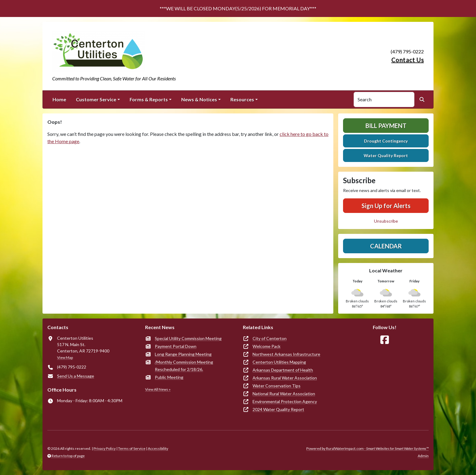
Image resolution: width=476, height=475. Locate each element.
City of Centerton (270, 338)
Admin (423, 456)
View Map (65, 357)
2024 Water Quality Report (278, 409)
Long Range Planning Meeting (183, 354)
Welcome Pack (267, 346)
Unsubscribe (386, 221)
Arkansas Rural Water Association (285, 378)
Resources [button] (242, 99)
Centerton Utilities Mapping (279, 362)
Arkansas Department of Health (283, 370)
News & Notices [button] (199, 99)
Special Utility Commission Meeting (188, 338)
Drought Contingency (386, 141)
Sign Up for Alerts (386, 206)
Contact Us (408, 60)
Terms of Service (132, 448)
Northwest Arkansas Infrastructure (286, 354)
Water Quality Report (386, 155)
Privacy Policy (105, 448)
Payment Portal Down (176, 346)
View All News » (158, 389)
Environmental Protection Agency (285, 401)
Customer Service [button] (96, 99)
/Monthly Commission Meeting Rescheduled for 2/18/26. (184, 366)
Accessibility (158, 448)
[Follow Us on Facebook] (385, 340)
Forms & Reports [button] (149, 99)
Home (59, 99)
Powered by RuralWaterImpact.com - (367, 448)
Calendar (386, 246)
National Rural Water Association (284, 394)
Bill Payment (386, 126)
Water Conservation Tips (277, 386)
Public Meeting (169, 377)
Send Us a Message (76, 376)
